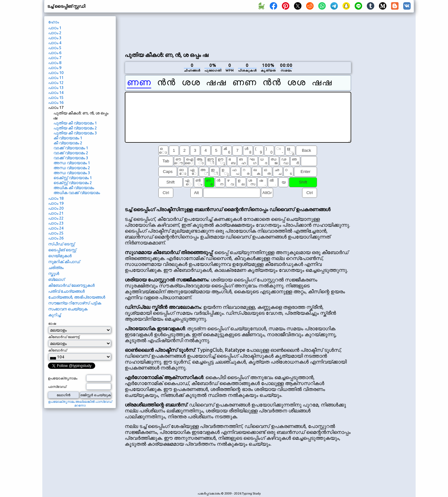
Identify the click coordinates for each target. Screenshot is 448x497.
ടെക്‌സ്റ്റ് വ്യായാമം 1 (73, 178)
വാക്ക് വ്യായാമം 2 (71, 153)
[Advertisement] (238, 31)
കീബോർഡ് (58, 350)
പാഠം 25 (56, 233)
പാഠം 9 (55, 67)
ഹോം (54, 22)
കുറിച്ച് (54, 315)
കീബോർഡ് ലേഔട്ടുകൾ (71, 285)
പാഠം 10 (56, 72)
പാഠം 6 (55, 53)
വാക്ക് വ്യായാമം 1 (71, 148)
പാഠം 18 (56, 198)
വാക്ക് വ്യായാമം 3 (71, 158)
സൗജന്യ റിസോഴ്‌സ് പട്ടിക (75, 303)
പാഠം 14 (56, 92)
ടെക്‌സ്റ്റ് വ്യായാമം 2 (73, 183)
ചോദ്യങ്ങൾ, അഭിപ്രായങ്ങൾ (77, 297)
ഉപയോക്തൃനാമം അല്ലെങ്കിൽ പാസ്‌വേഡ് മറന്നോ (80, 404)
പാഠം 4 (55, 43)
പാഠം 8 (55, 63)
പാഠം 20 (56, 208)
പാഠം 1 (55, 28)
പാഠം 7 (55, 58)
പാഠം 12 (56, 82)
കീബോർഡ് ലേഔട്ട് (64, 337)
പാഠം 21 (56, 213)
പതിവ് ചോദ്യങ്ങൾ (66, 291)
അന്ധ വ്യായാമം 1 (72, 163)
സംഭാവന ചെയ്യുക (68, 309)
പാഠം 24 (56, 228)
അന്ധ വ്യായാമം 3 (72, 173)
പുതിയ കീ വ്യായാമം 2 (75, 128)
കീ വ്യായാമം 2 (68, 143)
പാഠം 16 (56, 102)
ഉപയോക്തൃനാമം (63, 378)
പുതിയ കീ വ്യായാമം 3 (75, 133)
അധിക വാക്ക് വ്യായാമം (77, 193)
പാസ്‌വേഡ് (57, 387)
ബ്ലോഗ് (56, 279)
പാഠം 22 (56, 218)
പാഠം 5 (55, 48)
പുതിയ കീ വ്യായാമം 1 (75, 123)
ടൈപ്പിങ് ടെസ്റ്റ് (62, 250)
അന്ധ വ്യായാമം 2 (72, 168)
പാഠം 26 (56, 238)
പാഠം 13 (56, 87)
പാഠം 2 (55, 33)
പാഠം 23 (56, 223)
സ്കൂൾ (54, 273)
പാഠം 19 (56, 203)
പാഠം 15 (56, 97)
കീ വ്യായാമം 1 (68, 138)
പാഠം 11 (56, 77)
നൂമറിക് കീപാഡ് (64, 262)
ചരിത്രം (56, 267)
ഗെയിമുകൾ (60, 256)
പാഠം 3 (55, 38)
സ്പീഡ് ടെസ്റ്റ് (61, 244)
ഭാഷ (52, 323)
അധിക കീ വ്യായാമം (74, 188)
